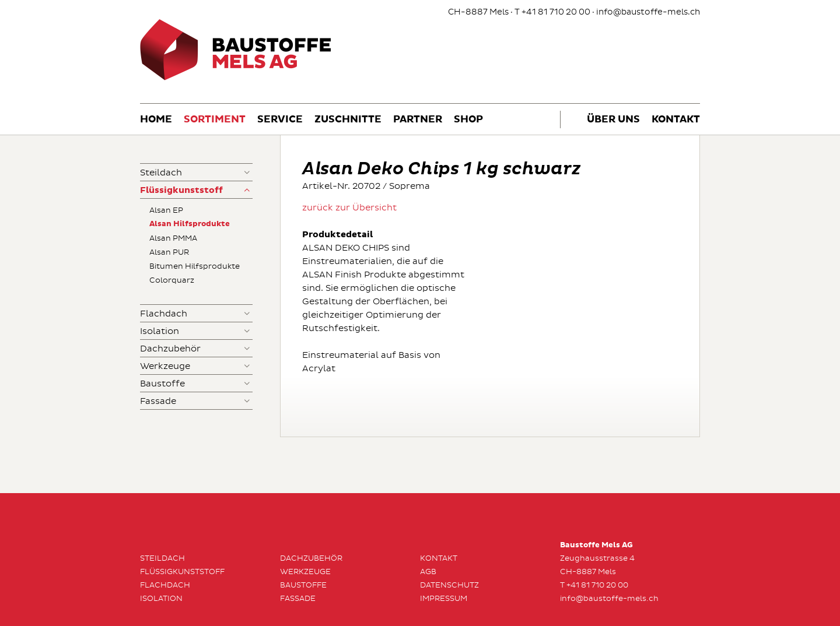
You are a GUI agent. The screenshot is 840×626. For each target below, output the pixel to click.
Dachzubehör (170, 349)
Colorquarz (172, 280)
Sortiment (215, 120)
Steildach (161, 173)
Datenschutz (449, 585)
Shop (468, 120)
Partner (418, 120)
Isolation (160, 331)
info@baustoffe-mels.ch (648, 12)
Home (156, 120)
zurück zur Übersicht (349, 208)
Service (280, 120)
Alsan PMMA (173, 238)
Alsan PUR (169, 252)
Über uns (613, 120)
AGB (428, 572)
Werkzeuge (165, 366)
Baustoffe (162, 384)
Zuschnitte (348, 120)
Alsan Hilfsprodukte (190, 224)
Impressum (444, 599)
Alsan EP (166, 210)
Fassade (158, 401)
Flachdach (164, 314)
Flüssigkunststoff (181, 190)
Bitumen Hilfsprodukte (195, 266)
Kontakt (676, 120)
